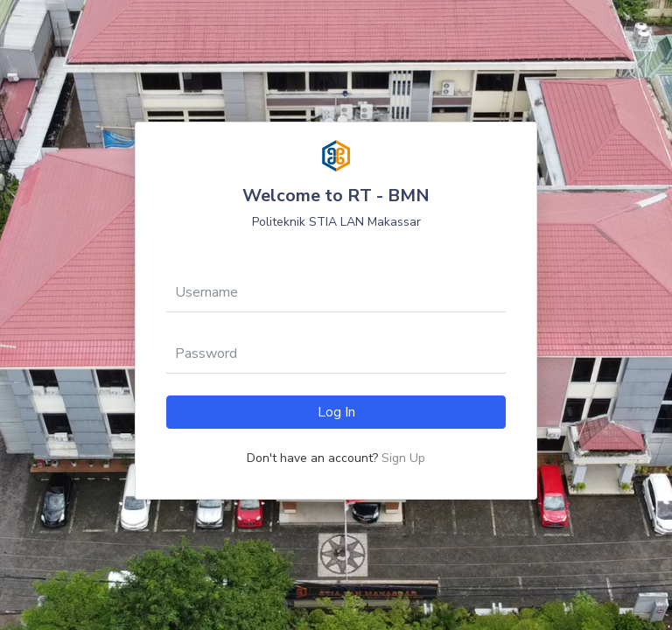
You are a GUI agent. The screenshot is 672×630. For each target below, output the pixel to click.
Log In (336, 412)
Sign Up (403, 458)
